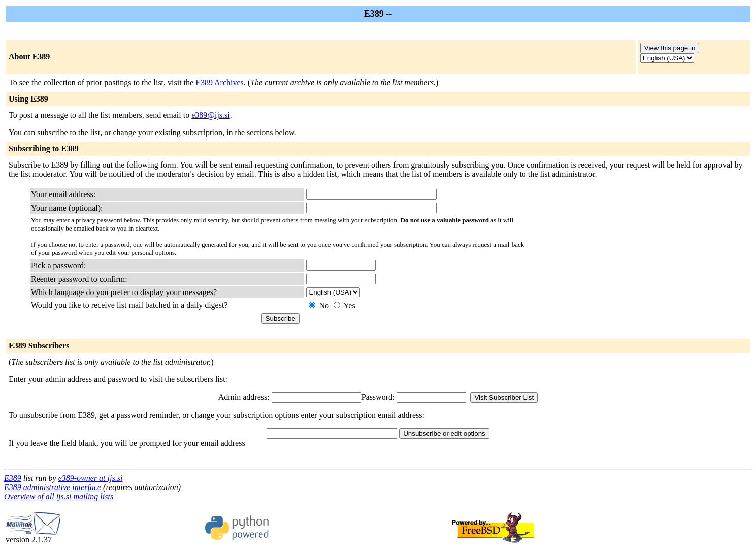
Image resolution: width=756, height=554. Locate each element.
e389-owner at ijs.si (91, 478)
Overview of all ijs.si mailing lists (59, 496)
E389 (13, 478)
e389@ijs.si (211, 115)
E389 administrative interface (53, 487)
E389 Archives (220, 83)
